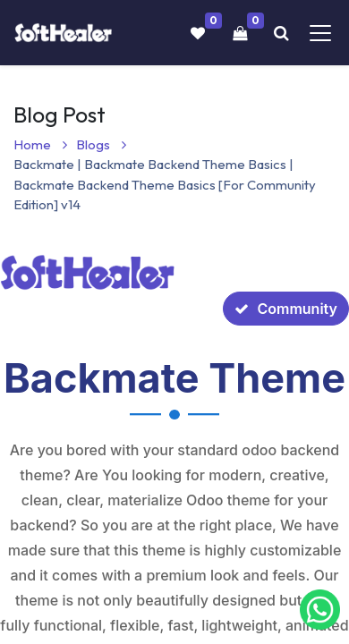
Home (40, 144)
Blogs (101, 144)
